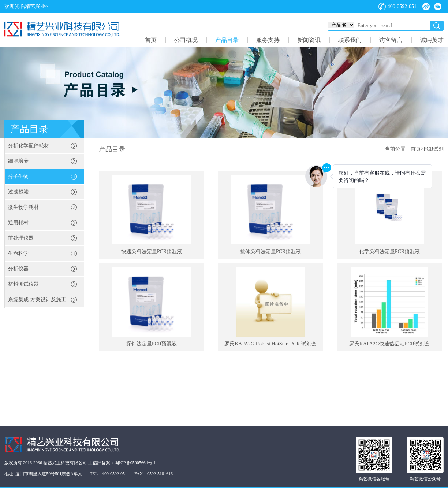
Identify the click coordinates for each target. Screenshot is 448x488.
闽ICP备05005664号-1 (135, 463)
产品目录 (227, 40)
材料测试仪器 (23, 284)
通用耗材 (18, 223)
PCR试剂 (434, 149)
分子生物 (18, 176)
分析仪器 (18, 269)
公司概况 (186, 40)
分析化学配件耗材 (29, 146)
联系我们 (350, 40)
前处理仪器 (21, 238)
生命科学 (18, 253)
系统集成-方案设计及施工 (37, 300)
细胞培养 (18, 161)
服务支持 (268, 40)
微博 (426, 7)
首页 (151, 40)
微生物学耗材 (23, 207)
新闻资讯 (309, 40)
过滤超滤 (18, 192)
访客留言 (391, 40)
